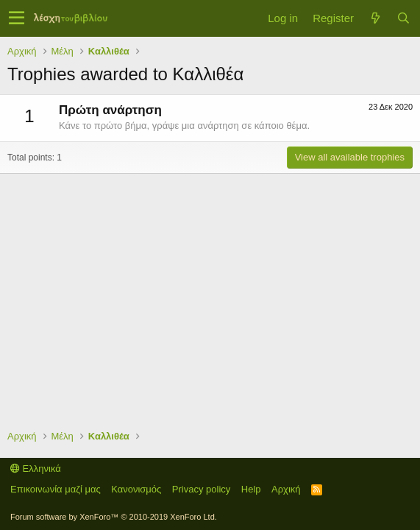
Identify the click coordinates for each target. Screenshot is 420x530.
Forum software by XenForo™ (114, 517)
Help (251, 489)
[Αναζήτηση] (403, 18)
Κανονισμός (136, 489)
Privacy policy (201, 489)
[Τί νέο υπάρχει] (375, 18)
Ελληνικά (36, 469)
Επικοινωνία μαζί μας (56, 489)
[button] (17, 18)
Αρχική (286, 489)
